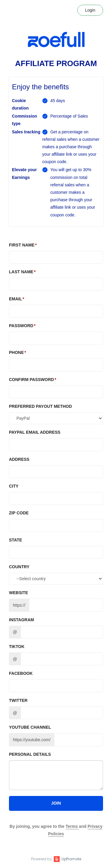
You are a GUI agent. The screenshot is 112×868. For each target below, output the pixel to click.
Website (19, 593)
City (14, 486)
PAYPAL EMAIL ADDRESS (35, 432)
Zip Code (19, 513)
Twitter (18, 700)
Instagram (22, 620)
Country (19, 567)
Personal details (30, 754)
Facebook (21, 673)
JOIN (56, 803)
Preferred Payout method (40, 406)
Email (16, 299)
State (16, 540)
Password (21, 326)
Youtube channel (30, 727)
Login (90, 10)
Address (19, 459)
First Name (22, 245)
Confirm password (32, 380)
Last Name (21, 272)
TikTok (17, 647)
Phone (16, 352)
